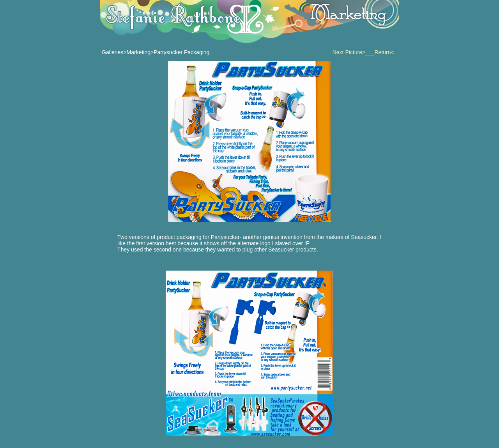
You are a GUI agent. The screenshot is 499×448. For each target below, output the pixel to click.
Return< (384, 52)
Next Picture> (349, 52)
